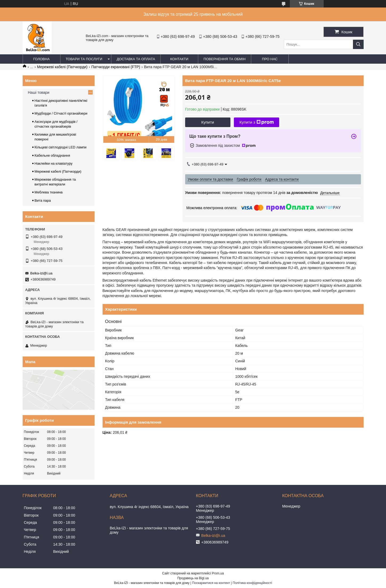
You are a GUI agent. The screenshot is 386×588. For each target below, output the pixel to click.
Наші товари (39, 92)
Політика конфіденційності (252, 583)
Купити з (257, 122)
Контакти (179, 59)
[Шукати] (358, 44)
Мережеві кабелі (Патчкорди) (62, 67)
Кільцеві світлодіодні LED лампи (61, 147)
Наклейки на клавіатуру (54, 163)
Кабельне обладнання (52, 155)
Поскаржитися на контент (211, 583)
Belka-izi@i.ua (41, 273)
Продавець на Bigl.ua (193, 578)
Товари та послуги (84, 59)
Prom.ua (218, 573)
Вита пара (43, 200)
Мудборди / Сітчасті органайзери (61, 113)
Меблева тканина (49, 192)
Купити (208, 122)
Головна (42, 59)
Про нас (270, 59)
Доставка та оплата (136, 59)
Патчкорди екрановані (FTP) (116, 67)
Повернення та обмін (225, 59)
